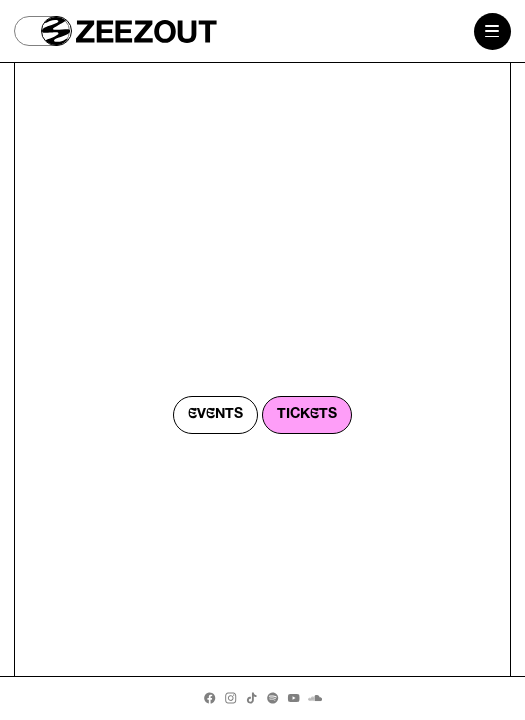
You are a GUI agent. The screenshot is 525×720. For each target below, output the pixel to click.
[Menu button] (492, 31)
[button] (42, 31)
